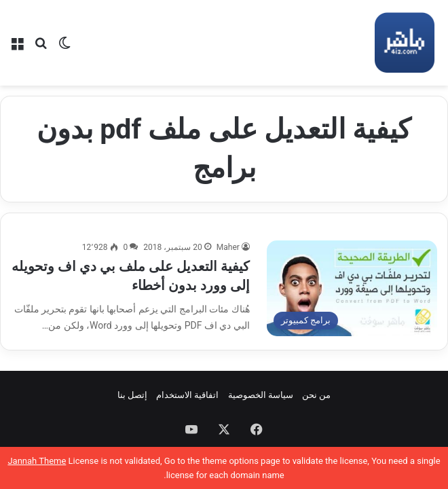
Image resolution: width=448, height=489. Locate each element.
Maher (228, 247)
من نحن (316, 395)
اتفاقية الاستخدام (187, 395)
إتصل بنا (132, 395)
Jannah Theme (37, 461)
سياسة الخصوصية (261, 395)
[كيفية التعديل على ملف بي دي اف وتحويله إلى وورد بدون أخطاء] (352, 289)
